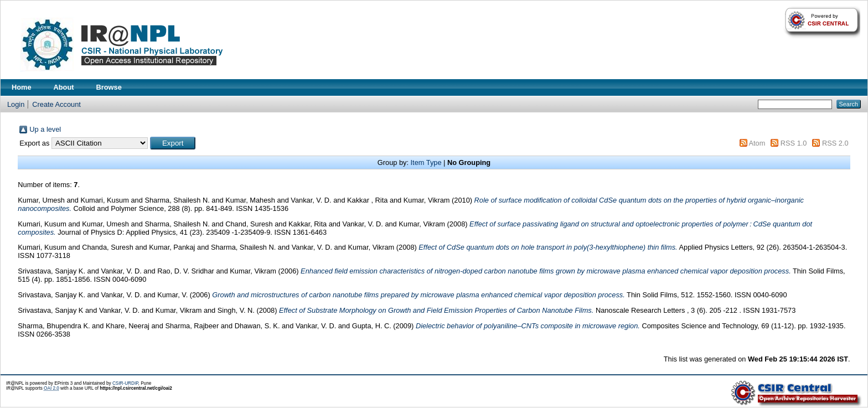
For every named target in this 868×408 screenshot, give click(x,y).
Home (22, 87)
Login (16, 104)
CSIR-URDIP (125, 383)
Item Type (426, 162)
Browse (109, 87)
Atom (757, 143)
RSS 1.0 (794, 143)
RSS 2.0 (835, 143)
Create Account (56, 104)
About (64, 87)
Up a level (45, 129)
